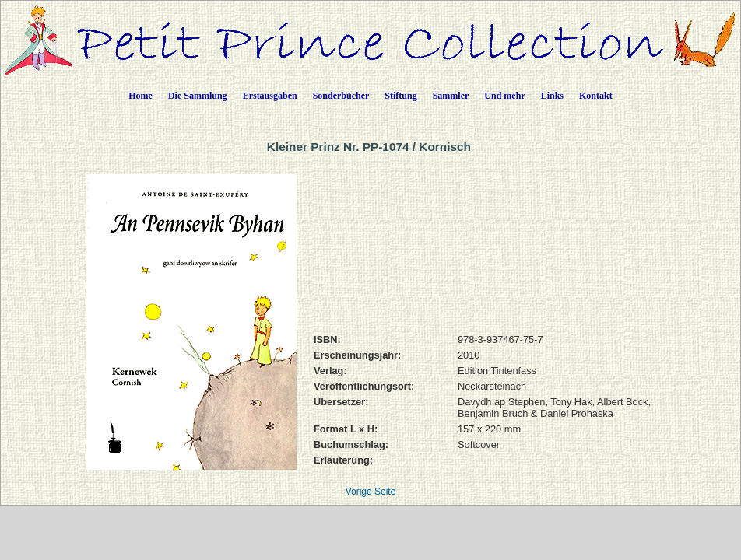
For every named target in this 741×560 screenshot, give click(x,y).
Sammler (451, 96)
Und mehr (504, 96)
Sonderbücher (341, 96)
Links (552, 96)
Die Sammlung (198, 96)
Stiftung (400, 96)
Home (140, 96)
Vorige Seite (371, 492)
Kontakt (596, 96)
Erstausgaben (270, 96)
